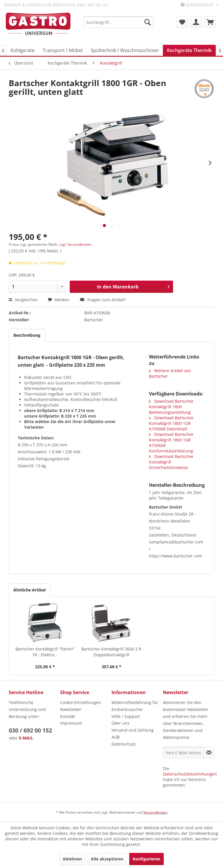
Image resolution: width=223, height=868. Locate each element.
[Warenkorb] (210, 22)
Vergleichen (23, 300)
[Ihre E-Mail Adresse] (184, 753)
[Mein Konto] (196, 22)
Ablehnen (72, 859)
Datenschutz (124, 744)
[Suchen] (148, 22)
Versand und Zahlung (133, 730)
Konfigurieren (146, 859)
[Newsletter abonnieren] (209, 753)
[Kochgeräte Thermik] (189, 50)
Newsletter (71, 709)
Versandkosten (155, 812)
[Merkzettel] (182, 22)
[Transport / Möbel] (63, 50)
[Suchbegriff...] (118, 22)
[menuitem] (118, 22)
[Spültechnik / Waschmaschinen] (125, 50)
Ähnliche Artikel (29, 590)
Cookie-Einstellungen (81, 702)
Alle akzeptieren (107, 859)
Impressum (71, 723)
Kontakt (68, 716)
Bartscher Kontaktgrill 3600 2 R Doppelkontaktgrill (111, 652)
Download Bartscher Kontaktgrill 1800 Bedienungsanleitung (171, 407)
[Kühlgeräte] (23, 50)
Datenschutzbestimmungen (190, 774)
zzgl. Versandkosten (75, 244)
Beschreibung (27, 335)
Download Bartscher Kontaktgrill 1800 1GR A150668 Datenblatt (171, 423)
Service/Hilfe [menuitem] (198, 5)
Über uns (121, 723)
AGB (116, 737)
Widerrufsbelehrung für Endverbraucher (135, 706)
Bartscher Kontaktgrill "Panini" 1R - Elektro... (45, 652)
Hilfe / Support (126, 716)
